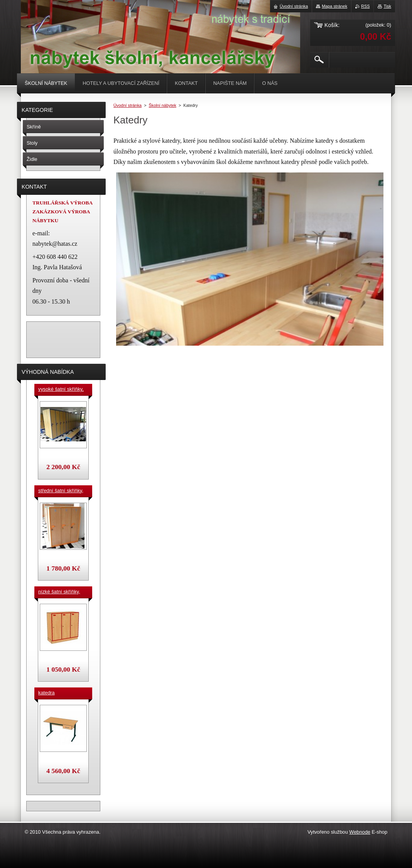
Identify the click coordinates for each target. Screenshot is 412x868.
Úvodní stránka (127, 105)
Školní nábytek (163, 105)
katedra (46, 693)
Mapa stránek (334, 6)
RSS (365, 6)
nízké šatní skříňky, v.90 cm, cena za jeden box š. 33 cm (59, 592)
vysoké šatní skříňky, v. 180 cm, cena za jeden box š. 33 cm (61, 390)
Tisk (387, 6)
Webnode (360, 832)
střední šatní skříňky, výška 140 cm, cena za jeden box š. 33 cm (62, 491)
